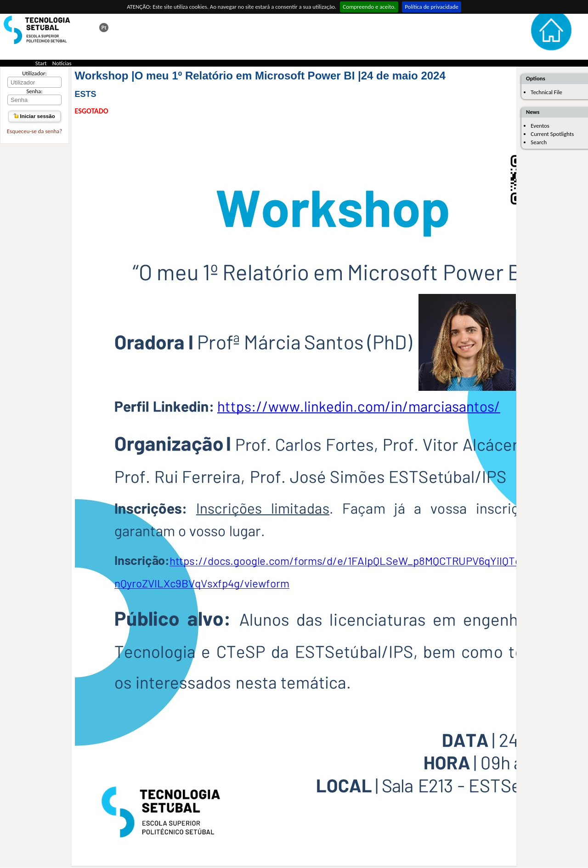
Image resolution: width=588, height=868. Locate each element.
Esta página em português (104, 28)
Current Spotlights (552, 134)
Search (539, 142)
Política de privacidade (432, 7)
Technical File (546, 92)
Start (41, 63)
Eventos (540, 126)
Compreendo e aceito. (369, 7)
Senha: (34, 91)
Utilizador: (34, 73)
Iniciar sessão (34, 116)
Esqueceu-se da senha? (34, 131)
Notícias (62, 63)
